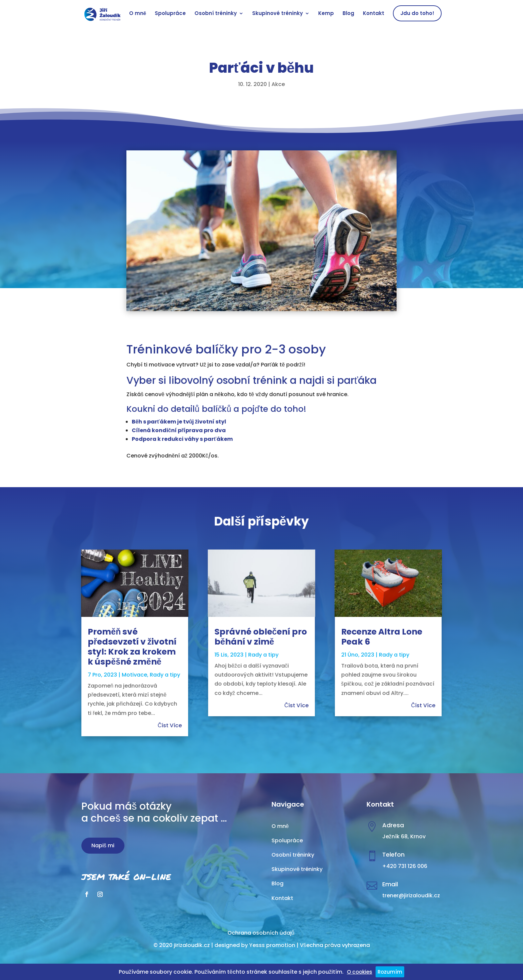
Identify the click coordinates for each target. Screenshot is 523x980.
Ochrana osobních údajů (261, 933)
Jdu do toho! (417, 13)
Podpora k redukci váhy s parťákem (182, 439)
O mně (138, 14)
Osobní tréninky (216, 14)
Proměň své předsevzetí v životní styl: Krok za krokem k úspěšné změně (132, 647)
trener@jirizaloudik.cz (411, 895)
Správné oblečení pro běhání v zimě (261, 637)
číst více (170, 725)
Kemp (326, 14)
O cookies (360, 972)
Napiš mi (103, 845)
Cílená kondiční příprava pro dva (179, 430)
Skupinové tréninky (278, 14)
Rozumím (390, 972)
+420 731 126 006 (405, 866)
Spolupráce (170, 14)
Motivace (134, 675)
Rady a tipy (165, 675)
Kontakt (374, 14)
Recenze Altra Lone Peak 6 (382, 637)
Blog (348, 14)
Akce (278, 84)
